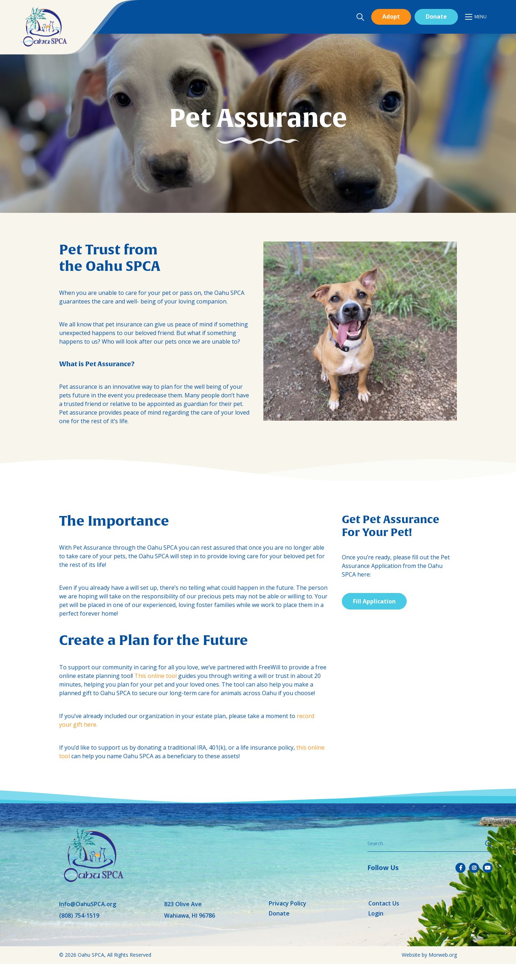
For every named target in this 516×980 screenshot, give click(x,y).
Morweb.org (443, 955)
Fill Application (374, 601)
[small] (460, 868)
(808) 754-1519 (79, 916)
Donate (436, 16)
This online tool (156, 676)
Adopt (391, 16)
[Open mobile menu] (476, 17)
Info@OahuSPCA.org (88, 904)
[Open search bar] (360, 17)
